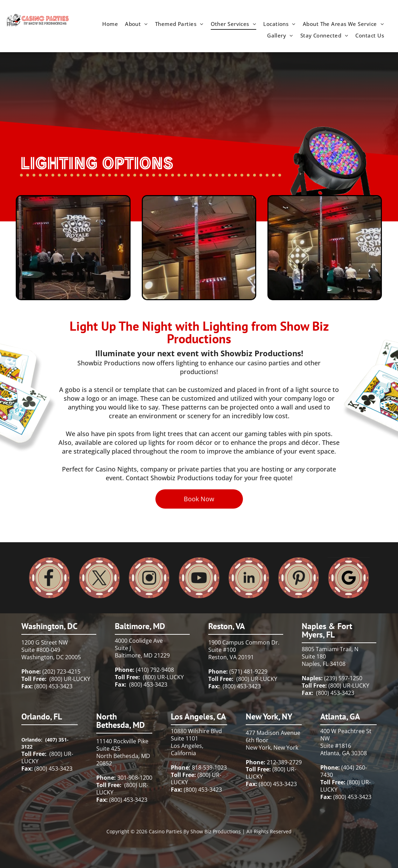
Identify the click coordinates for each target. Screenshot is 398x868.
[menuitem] (110, 24)
